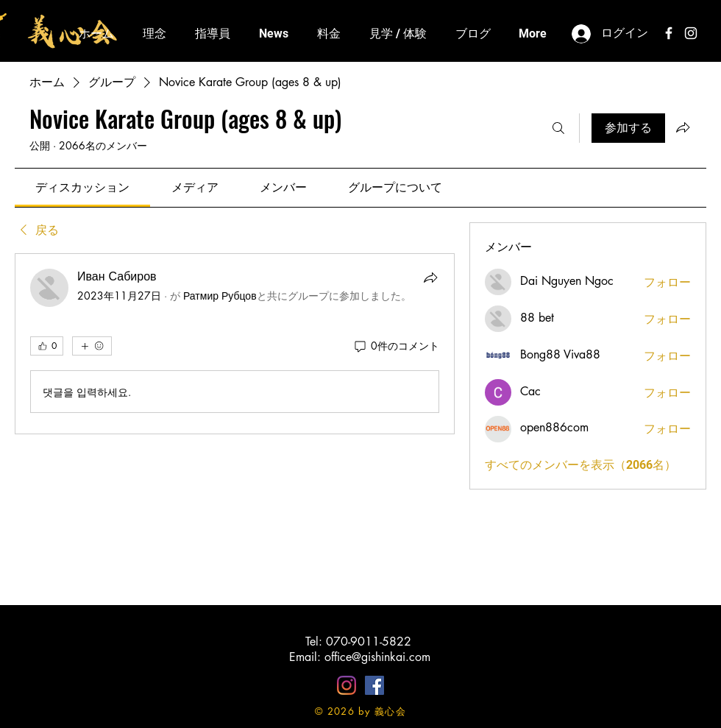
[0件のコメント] (396, 346)
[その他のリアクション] (92, 346)
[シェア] (430, 278)
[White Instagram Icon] (691, 33)
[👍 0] (47, 346)
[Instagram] (347, 685)
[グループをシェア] (683, 127)
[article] (235, 344)
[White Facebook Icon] (669, 33)
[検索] (558, 128)
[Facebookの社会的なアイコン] (374, 685)
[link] (82, 187)
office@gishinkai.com (377, 657)
